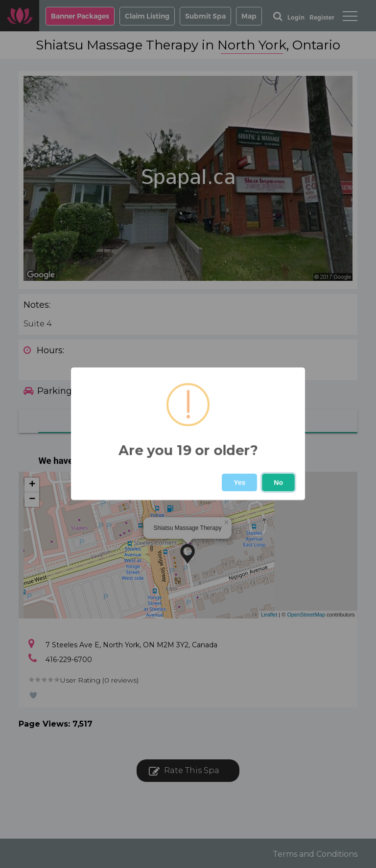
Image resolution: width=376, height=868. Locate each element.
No (278, 482)
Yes (239, 482)
